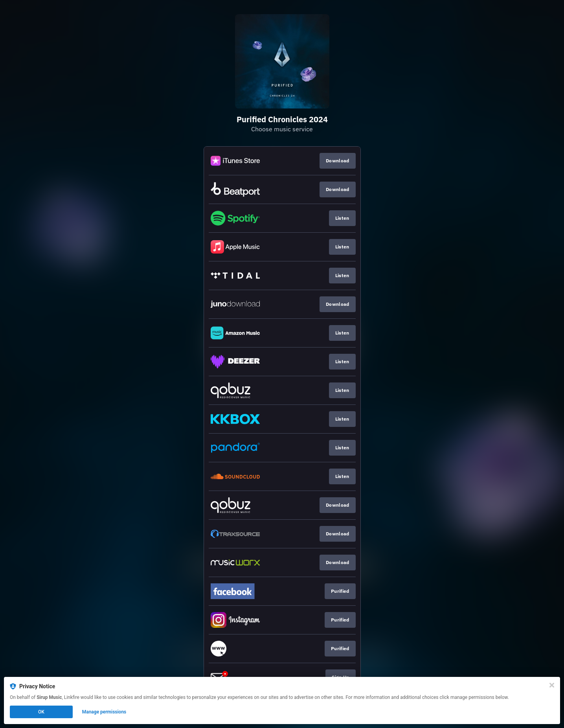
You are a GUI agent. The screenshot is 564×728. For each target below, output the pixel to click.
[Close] (552, 685)
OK (41, 712)
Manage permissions (104, 712)
